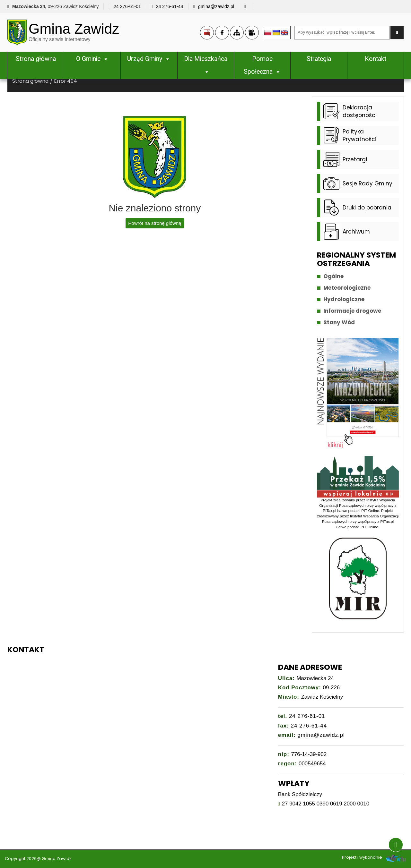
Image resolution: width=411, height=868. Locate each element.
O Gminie (92, 59)
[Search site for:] (342, 33)
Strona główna (36, 59)
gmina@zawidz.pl (216, 6)
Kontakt (376, 59)
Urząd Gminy (149, 59)
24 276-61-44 (169, 6)
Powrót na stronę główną (155, 223)
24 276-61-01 (127, 6)
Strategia (319, 59)
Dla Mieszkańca (206, 65)
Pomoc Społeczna (262, 65)
